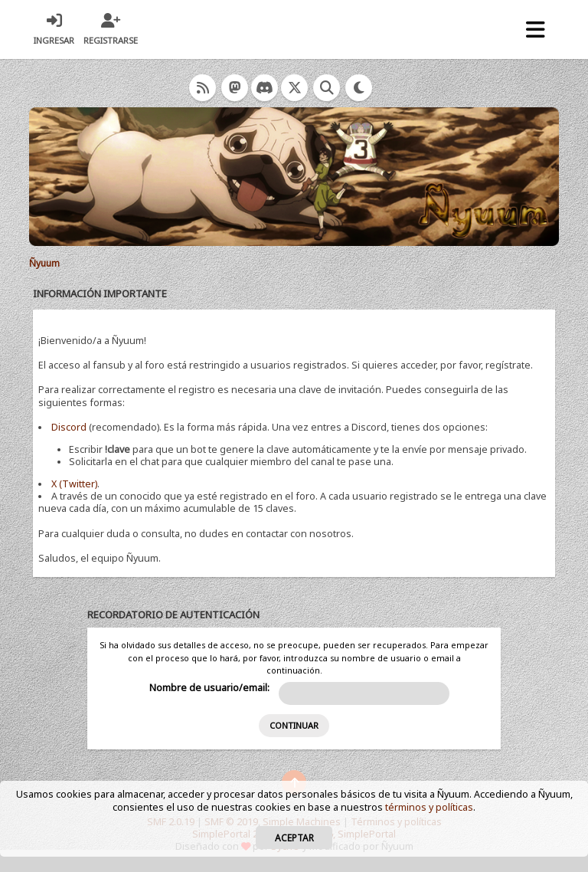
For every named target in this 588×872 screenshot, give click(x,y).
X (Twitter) (74, 484)
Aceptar (294, 838)
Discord (69, 427)
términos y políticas (429, 807)
